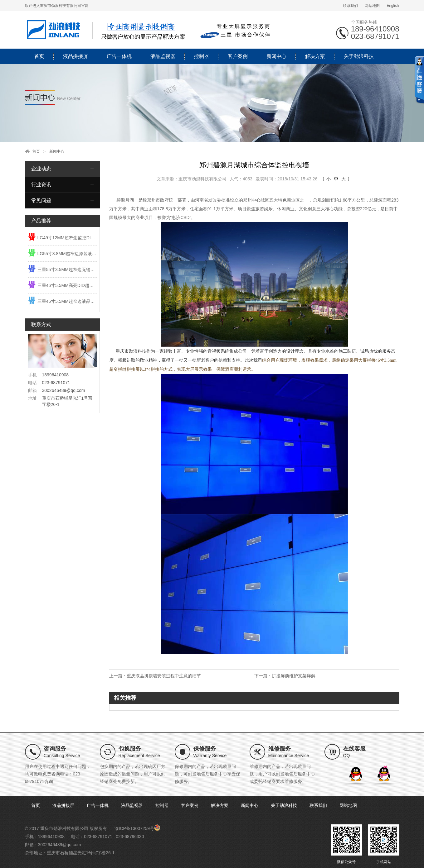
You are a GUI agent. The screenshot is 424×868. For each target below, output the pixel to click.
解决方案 (315, 56)
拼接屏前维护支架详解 (294, 676)
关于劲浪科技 (359, 56)
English (393, 6)
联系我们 (350, 6)
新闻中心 (276, 56)
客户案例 (238, 56)
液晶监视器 (163, 56)
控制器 (202, 56)
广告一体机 (119, 56)
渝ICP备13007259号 (134, 828)
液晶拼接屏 (76, 56)
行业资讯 (41, 185)
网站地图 (372, 6)
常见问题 (41, 200)
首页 (39, 56)
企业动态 (41, 169)
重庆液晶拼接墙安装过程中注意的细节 (164, 676)
